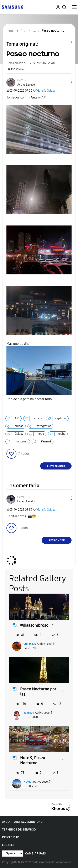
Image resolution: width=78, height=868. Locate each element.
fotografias (44, 426)
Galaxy (19, 434)
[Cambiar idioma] (13, 854)
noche (61, 434)
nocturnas (21, 441)
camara (37, 418)
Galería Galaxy (46, 91)
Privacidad (11, 837)
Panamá (46, 441)
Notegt (28, 782)
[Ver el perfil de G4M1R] (22, 80)
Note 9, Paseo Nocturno (33, 760)
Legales (8, 845)
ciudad (19, 426)
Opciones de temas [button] (64, 41)
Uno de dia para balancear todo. (30, 399)
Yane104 (29, 713)
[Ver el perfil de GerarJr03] (24, 497)
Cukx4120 (30, 644)
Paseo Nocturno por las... (38, 692)
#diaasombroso (34, 625)
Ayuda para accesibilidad (22, 822)
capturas (61, 418)
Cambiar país (35, 854)
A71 (17, 418)
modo (40, 434)
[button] (64, 81)
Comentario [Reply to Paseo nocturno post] (56, 466)
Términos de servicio (19, 830)
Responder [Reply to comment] (57, 540)
